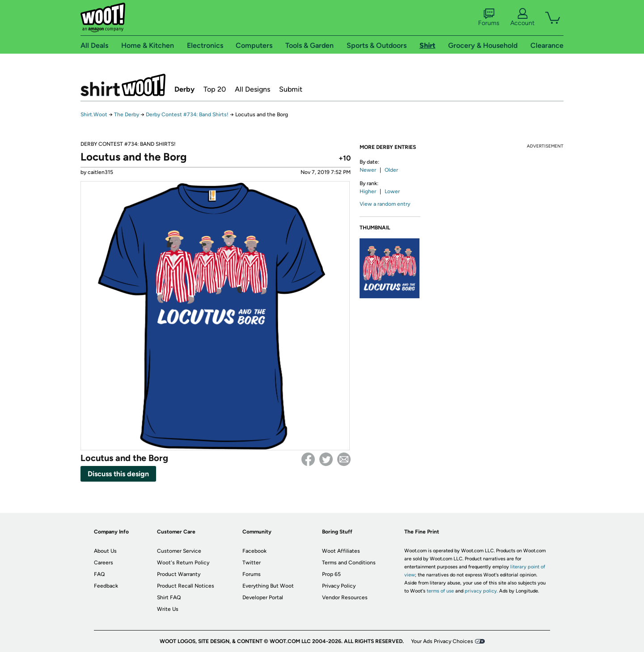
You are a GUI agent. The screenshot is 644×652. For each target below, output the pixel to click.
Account (522, 17)
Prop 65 (331, 574)
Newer (368, 170)
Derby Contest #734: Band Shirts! (187, 114)
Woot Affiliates (341, 551)
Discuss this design (118, 474)
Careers (104, 563)
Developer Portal (263, 597)
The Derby (127, 114)
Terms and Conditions (349, 563)
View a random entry (385, 204)
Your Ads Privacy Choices (442, 641)
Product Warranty (179, 574)
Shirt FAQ (169, 597)
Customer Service (179, 551)
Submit (291, 89)
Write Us (168, 609)
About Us (105, 551)
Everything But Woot (268, 586)
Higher (368, 191)
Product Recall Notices (186, 586)
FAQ (99, 574)
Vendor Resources (345, 597)
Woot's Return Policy (183, 563)
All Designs (252, 89)
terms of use (440, 591)
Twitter (326, 459)
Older (391, 170)
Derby (184, 89)
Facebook (308, 459)
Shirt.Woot (123, 85)
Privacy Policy (339, 586)
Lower (392, 191)
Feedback (106, 586)
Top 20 (215, 89)
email (344, 459)
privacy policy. (481, 591)
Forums (489, 17)
